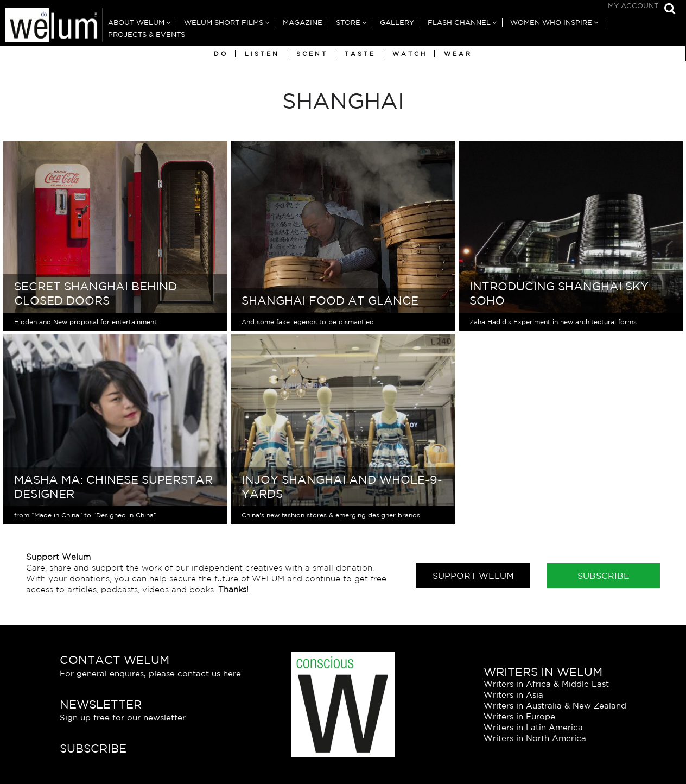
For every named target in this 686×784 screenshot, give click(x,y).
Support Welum (473, 576)
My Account (633, 6)
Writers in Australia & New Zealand (555, 706)
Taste (360, 54)
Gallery (397, 23)
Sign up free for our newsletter (123, 717)
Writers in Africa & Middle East (546, 684)
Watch (410, 54)
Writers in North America (535, 738)
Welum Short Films (224, 23)
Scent (312, 54)
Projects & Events (147, 34)
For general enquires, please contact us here (150, 674)
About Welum (136, 23)
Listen (262, 54)
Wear (458, 54)
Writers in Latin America (533, 727)
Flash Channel (459, 23)
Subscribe (604, 576)
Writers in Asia (513, 695)
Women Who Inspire (551, 23)
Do (221, 54)
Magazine (303, 23)
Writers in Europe (519, 716)
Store (348, 23)
